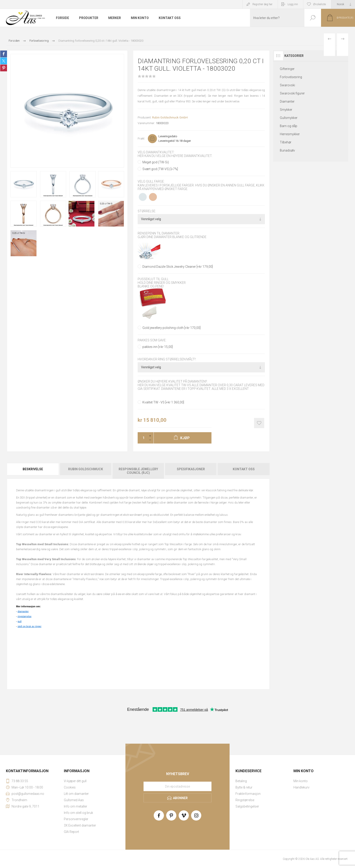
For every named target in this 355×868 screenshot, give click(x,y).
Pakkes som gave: (152, 340)
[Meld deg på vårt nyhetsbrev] (177, 786)
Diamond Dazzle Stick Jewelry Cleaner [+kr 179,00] (178, 267)
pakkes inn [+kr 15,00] (158, 347)
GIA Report (71, 832)
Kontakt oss (244, 469)
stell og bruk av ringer (30, 626)
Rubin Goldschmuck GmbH (170, 117)
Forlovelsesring (291, 77)
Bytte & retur (244, 787)
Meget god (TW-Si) (156, 162)
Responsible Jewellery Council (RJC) (138, 471)
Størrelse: (147, 211)
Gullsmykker (289, 118)
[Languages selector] (343, 4)
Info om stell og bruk (78, 813)
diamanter (23, 611)
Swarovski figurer (292, 93)
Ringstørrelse (245, 800)
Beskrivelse (33, 469)
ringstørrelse (25, 616)
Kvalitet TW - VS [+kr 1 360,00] (163, 402)
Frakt (141, 139)
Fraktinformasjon (248, 794)
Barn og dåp (289, 126)
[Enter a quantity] (142, 438)
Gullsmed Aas (74, 800)
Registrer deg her (262, 4)
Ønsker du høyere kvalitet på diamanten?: (173, 381)
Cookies (70, 787)
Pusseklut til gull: (153, 279)
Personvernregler (76, 819)
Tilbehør (286, 142)
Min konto (301, 781)
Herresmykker (290, 134)
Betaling (241, 781)
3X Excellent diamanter (80, 825)
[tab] (33, 471)
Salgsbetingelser (247, 806)
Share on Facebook (4, 54)
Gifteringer (287, 69)
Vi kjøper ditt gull (75, 781)
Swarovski (287, 85)
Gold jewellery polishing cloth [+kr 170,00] (172, 328)
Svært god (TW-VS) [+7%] (160, 169)
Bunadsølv (287, 150)
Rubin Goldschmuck (86, 469)
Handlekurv (301, 787)
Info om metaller (76, 806)
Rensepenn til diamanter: (159, 233)
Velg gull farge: (151, 182)
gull (20, 621)
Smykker (286, 110)
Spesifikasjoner (191, 469)
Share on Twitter (4, 61)
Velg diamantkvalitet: (156, 152)
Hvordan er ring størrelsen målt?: (167, 359)
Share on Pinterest (4, 68)
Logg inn (293, 4)
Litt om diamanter (76, 794)
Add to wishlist (259, 423)
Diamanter (287, 101)
